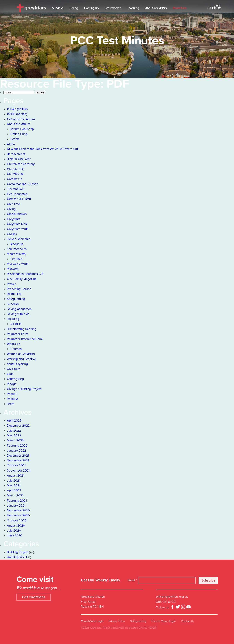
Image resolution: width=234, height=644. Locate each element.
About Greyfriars (156, 8)
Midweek (13, 269)
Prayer (11, 284)
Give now (13, 369)
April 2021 (14, 490)
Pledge (12, 384)
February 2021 (17, 500)
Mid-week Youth (18, 264)
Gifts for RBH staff (19, 199)
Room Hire (180, 8)
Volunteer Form (18, 334)
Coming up (91, 8)
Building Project (18, 552)
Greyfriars (14, 219)
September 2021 (18, 470)
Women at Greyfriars (21, 354)
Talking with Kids (18, 314)
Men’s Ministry (17, 254)
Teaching (133, 8)
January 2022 (17, 451)
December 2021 (18, 456)
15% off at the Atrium (21, 119)
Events (15, 139)
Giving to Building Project (24, 389)
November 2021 (18, 460)
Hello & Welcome (19, 239)
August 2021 (16, 475)
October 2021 (16, 465)
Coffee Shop (19, 134)
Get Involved (113, 8)
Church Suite (16, 169)
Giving (74, 8)
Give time (13, 204)
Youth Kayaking (17, 364)
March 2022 (15, 440)
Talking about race (19, 309)
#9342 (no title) (17, 109)
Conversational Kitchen (23, 184)
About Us (17, 244)
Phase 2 (12, 399)
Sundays (58, 8)
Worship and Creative (21, 359)
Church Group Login (164, 621)
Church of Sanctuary (21, 164)
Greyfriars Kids (17, 224)
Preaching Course (19, 289)
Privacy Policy (117, 621)
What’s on (14, 344)
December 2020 (18, 510)
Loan (10, 374)
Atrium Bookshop (22, 129)
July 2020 (14, 531)
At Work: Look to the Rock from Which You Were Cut (42, 149)
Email (132, 580)
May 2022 (14, 435)
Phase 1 (12, 394)
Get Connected (17, 194)
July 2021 (14, 481)
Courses (16, 349)
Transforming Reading (22, 329)
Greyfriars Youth (18, 229)
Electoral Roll (16, 189)
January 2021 (16, 506)
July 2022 (14, 431)
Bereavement (16, 154)
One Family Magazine (22, 279)
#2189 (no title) (17, 114)
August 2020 (16, 525)
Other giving (15, 379)
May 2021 (14, 485)
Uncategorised (17, 557)
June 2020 (15, 535)
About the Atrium (19, 124)
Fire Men (16, 259)
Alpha (11, 144)
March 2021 (15, 495)
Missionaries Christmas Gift (25, 274)
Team (11, 404)
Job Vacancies (17, 249)
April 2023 (14, 420)
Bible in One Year (19, 159)
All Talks (16, 324)
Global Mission (17, 214)
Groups (12, 234)
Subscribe (208, 580)
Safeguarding (16, 299)
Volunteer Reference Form (25, 339)
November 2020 (18, 515)
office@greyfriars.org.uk (172, 597)
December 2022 (18, 426)
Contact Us (14, 179)
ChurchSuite (15, 174)
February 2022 (17, 445)
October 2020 (17, 520)
